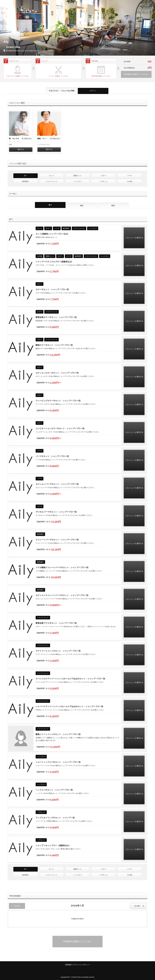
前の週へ (16, 906)
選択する (21, 149)
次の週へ (139, 906)
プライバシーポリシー (82, 965)
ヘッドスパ (77, 181)
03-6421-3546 (13, 47)
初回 (82, 206)
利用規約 (68, 965)
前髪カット (77, 176)
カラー (104, 176)
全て (25, 176)
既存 (113, 206)
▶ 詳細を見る (27, 138)
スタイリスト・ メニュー (62, 91)
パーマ (130, 176)
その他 (130, 181)
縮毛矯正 (25, 181)
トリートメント (51, 181)
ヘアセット (104, 181)
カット (51, 176)
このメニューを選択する (134, 238)
